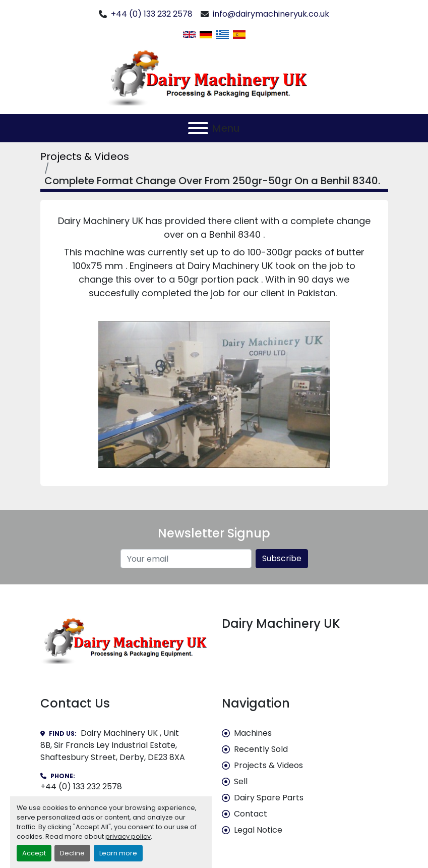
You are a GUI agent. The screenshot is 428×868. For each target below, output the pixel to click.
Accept (34, 853)
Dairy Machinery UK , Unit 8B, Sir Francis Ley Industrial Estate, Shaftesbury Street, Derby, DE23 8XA (113, 745)
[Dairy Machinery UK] (124, 640)
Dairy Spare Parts (269, 798)
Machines (253, 733)
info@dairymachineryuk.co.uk (271, 14)
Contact (251, 814)
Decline (72, 853)
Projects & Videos (85, 156)
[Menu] (198, 128)
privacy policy (128, 836)
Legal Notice (258, 830)
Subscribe (282, 558)
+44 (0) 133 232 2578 (152, 14)
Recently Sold (261, 749)
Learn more (118, 853)
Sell (241, 781)
